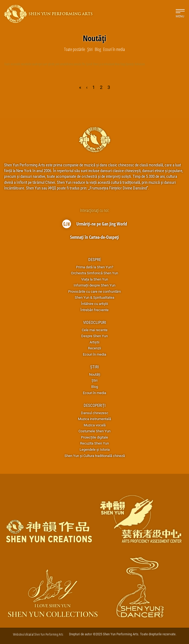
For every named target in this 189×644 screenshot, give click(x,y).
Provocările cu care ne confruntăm (94, 291)
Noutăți (95, 374)
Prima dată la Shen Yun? (95, 267)
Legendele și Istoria (95, 449)
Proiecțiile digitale (94, 437)
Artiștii (94, 342)
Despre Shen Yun (94, 336)
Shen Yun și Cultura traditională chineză (95, 456)
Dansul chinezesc (95, 413)
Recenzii (94, 348)
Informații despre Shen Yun (94, 285)
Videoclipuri (95, 322)
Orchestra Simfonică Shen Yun (94, 273)
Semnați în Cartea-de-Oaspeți (94, 237)
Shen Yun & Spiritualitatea (94, 297)
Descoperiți (95, 405)
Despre (95, 259)
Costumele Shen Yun (94, 431)
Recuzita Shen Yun (94, 443)
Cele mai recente (95, 330)
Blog (95, 387)
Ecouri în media (94, 354)
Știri (94, 367)
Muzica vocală (95, 425)
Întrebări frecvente (94, 310)
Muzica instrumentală (94, 419)
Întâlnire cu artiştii (94, 304)
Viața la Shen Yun (95, 279)
